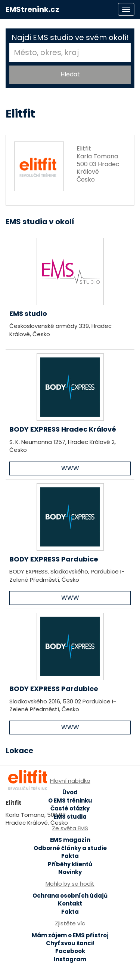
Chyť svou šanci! (70, 943)
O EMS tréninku (70, 801)
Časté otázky (70, 808)
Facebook (70, 951)
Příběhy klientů (70, 864)
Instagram (70, 959)
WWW (70, 468)
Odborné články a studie (70, 848)
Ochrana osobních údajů (70, 896)
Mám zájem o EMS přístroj (70, 935)
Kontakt (70, 903)
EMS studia (70, 817)
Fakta (70, 856)
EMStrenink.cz (32, 9)
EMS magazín (70, 840)
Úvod (70, 792)
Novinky (70, 872)
